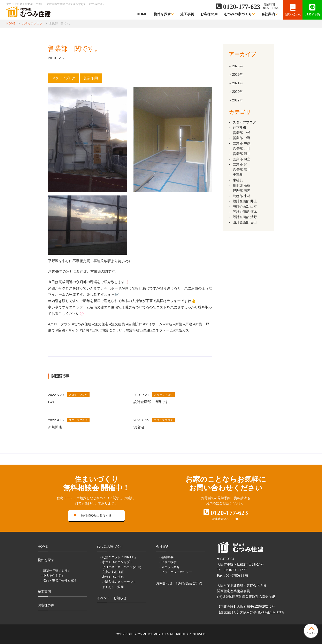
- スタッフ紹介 (170, 567)
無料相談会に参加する (93, 516)
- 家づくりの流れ (112, 577)
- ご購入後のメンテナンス (118, 582)
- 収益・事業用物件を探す (59, 581)
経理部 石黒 (241, 191)
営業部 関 (240, 164)
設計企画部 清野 (245, 217)
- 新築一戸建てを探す (56, 571)
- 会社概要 (166, 557)
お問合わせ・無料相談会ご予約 (179, 583)
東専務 (238, 175)
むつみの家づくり (240, 14)
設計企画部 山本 (245, 206)
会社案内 (270, 14)
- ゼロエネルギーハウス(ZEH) (121, 567)
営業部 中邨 (241, 133)
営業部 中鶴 (241, 143)
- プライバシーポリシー (176, 572)
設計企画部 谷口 (245, 222)
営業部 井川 (241, 149)
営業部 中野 (241, 138)
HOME (142, 14)
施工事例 (187, 14)
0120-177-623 (242, 7)
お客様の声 (209, 14)
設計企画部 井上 (245, 201)
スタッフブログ (32, 23)
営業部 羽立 (241, 159)
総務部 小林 (241, 196)
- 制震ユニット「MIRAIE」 (119, 557)
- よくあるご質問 (112, 587)
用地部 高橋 (241, 185)
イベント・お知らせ (112, 598)
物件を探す (164, 14)
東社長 (238, 180)
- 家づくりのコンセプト (117, 562)
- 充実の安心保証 (112, 572)
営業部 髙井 (241, 170)
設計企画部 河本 (245, 212)
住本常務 (239, 127)
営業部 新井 (241, 154)
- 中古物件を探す (53, 576)
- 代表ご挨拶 (168, 562)
